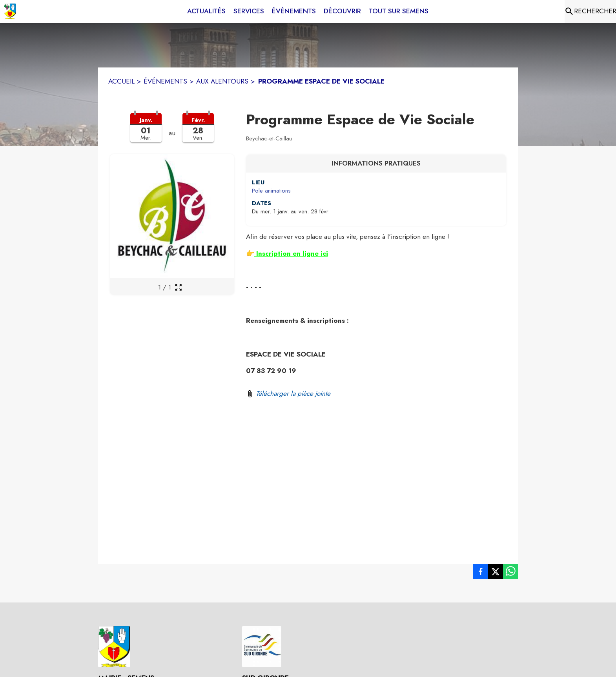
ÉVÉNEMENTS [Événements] (165, 81)
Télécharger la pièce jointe (293, 393)
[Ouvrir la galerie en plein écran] (178, 287)
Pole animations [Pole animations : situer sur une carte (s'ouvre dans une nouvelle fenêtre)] (271, 191)
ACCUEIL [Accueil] (121, 81)
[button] (172, 133)
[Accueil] (10, 11)
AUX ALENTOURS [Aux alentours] (222, 81)
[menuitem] (206, 11)
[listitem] (481, 573)
